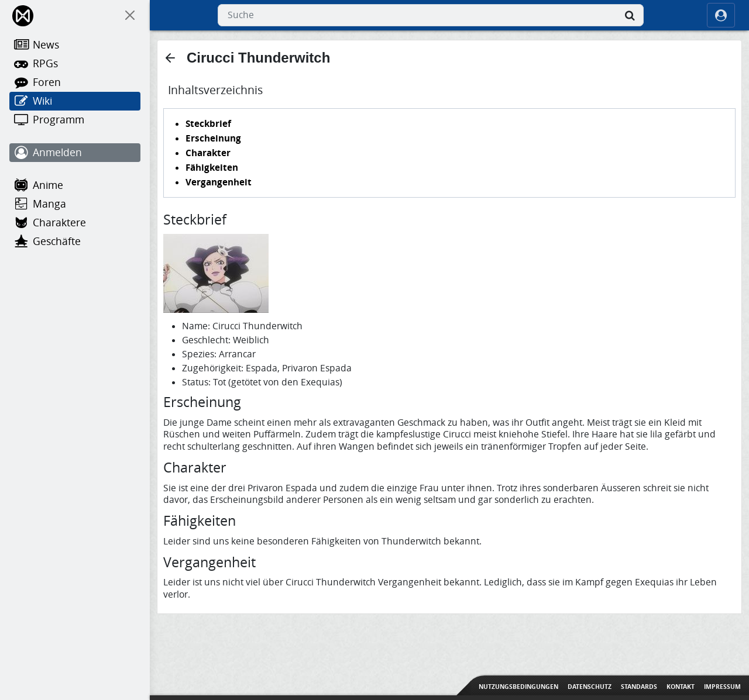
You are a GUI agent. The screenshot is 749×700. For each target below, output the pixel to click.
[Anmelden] (75, 153)
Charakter (208, 153)
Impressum (722, 687)
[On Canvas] (130, 15)
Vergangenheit (219, 182)
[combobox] (431, 15)
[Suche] (630, 15)
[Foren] (75, 82)
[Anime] (75, 185)
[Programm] (75, 120)
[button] (170, 58)
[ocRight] (721, 15)
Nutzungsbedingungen (518, 687)
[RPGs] (75, 64)
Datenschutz (590, 687)
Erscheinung (213, 138)
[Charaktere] (75, 223)
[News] (75, 45)
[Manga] (75, 204)
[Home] (24, 15)
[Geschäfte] (75, 242)
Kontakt (681, 687)
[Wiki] (75, 101)
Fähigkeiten (212, 167)
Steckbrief (208, 123)
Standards (639, 687)
